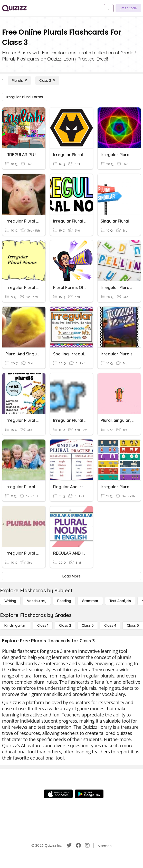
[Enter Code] (128, 8)
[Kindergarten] (15, 625)
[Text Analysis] (120, 601)
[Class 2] (65, 625)
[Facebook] (78, 845)
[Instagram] (87, 845)
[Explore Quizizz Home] (14, 8)
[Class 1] (43, 625)
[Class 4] (110, 625)
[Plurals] (19, 81)
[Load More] (71, 576)
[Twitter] (69, 845)
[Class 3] (47, 81)
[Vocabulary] (37, 601)
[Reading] (64, 601)
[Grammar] (90, 601)
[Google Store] (89, 794)
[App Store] (58, 794)
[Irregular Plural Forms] (25, 97)
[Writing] (10, 601)
